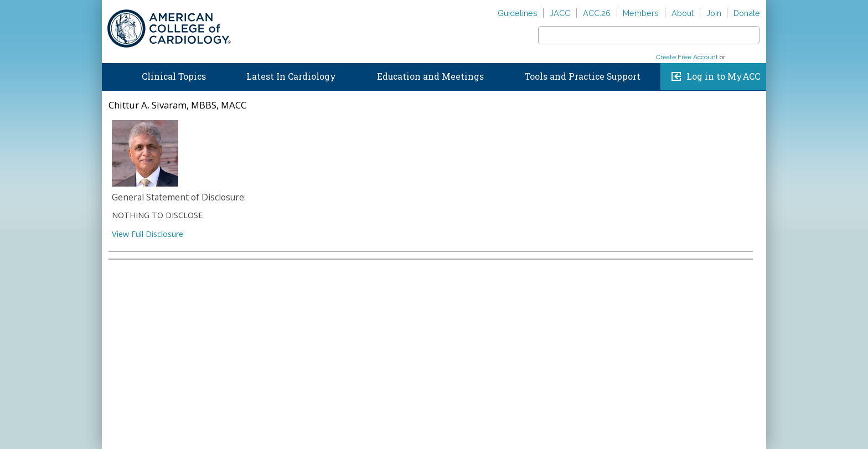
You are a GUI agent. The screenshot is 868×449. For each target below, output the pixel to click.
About (683, 13)
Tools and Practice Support (583, 76)
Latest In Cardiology (291, 76)
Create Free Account (687, 57)
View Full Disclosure (148, 234)
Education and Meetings (430, 76)
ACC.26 (597, 13)
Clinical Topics (174, 76)
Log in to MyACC (723, 76)
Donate (747, 13)
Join (714, 13)
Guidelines (518, 13)
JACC (560, 13)
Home (112, 74)
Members (641, 13)
